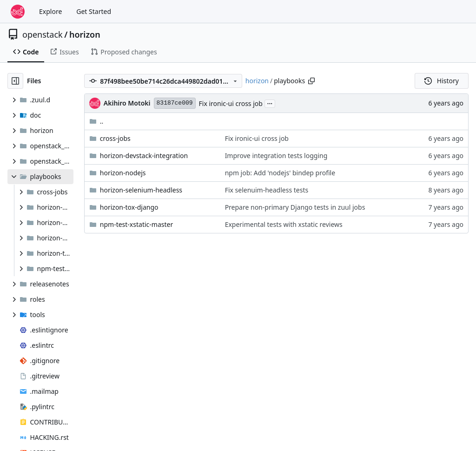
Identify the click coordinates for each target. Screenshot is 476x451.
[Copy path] (311, 81)
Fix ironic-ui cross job (231, 103)
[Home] (18, 12)
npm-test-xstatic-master (136, 224)
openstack (43, 34)
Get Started (94, 11)
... (270, 103)
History (442, 81)
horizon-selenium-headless (141, 190)
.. (96, 121)
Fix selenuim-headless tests (267, 190)
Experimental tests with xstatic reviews (284, 224)
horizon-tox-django (129, 207)
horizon (85, 34)
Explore (50, 11)
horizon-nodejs (123, 173)
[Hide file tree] (15, 81)
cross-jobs (115, 138)
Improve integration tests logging (276, 156)
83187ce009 (175, 103)
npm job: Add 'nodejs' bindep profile (280, 173)
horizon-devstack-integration (144, 156)
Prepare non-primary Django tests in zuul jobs (295, 207)
